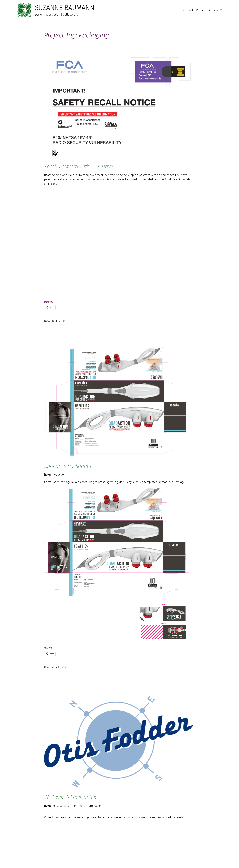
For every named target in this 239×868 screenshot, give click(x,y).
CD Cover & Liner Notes (70, 797)
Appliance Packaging (68, 466)
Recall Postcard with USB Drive (78, 167)
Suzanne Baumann (65, 8)
